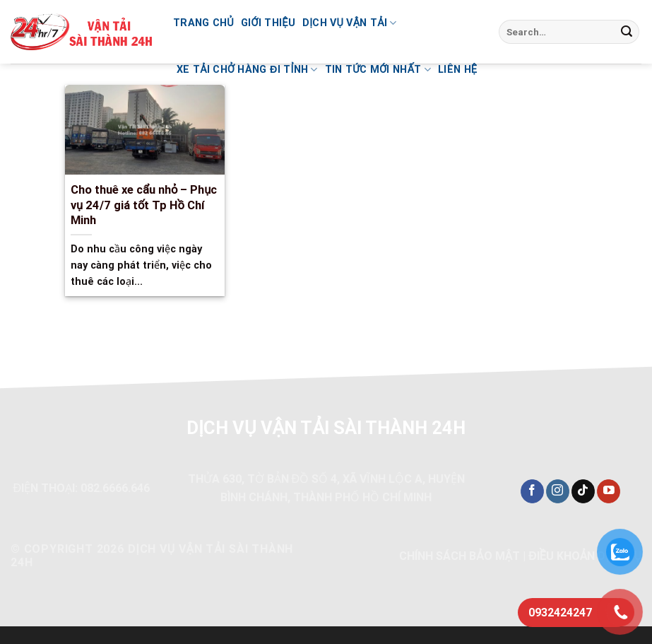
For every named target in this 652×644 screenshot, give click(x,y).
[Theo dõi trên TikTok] (583, 491)
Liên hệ (457, 70)
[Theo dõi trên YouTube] (609, 491)
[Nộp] (627, 32)
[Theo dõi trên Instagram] (558, 491)
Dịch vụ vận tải (350, 23)
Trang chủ (203, 23)
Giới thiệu (268, 23)
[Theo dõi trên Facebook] (532, 491)
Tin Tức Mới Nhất (378, 70)
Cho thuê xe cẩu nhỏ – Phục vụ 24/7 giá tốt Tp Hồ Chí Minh (144, 205)
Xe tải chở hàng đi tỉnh (247, 70)
